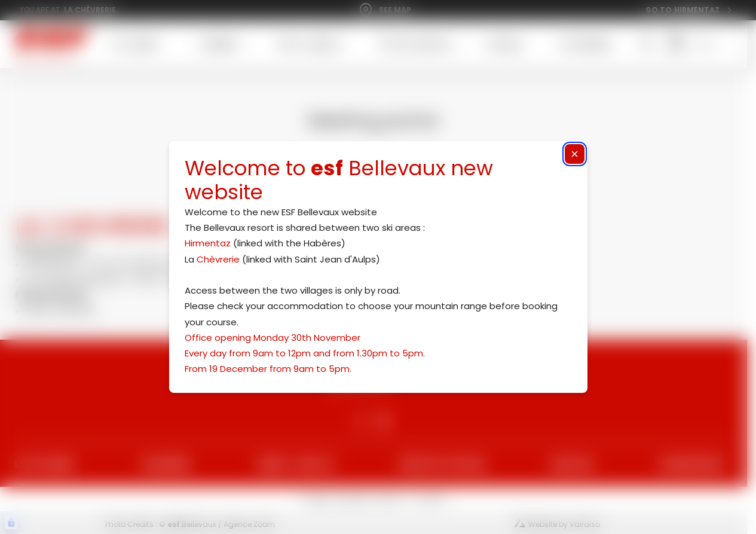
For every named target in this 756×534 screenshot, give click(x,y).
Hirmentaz (208, 243)
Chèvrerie (218, 259)
